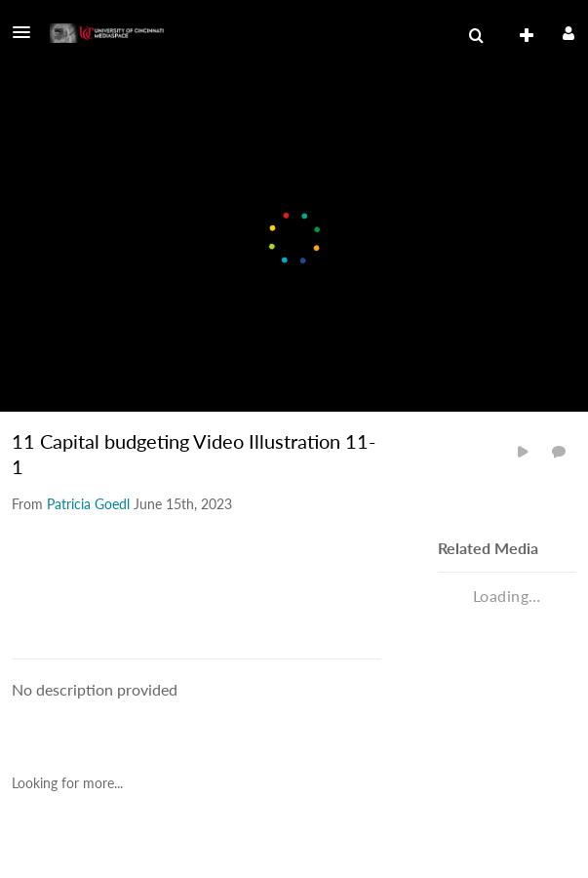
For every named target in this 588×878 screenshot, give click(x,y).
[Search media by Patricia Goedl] (88, 504)
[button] (27, 32)
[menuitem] (476, 36)
